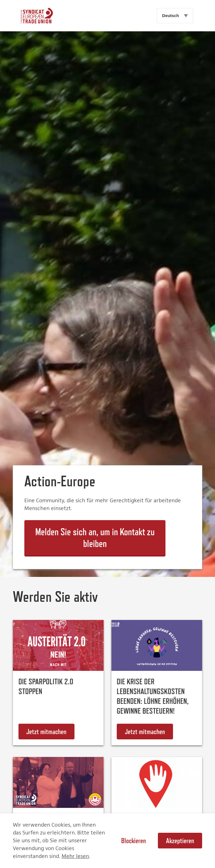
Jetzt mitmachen (50, 732)
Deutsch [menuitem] (170, 16)
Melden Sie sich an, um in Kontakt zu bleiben (95, 538)
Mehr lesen (75, 856)
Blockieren (134, 841)
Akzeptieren (180, 841)
